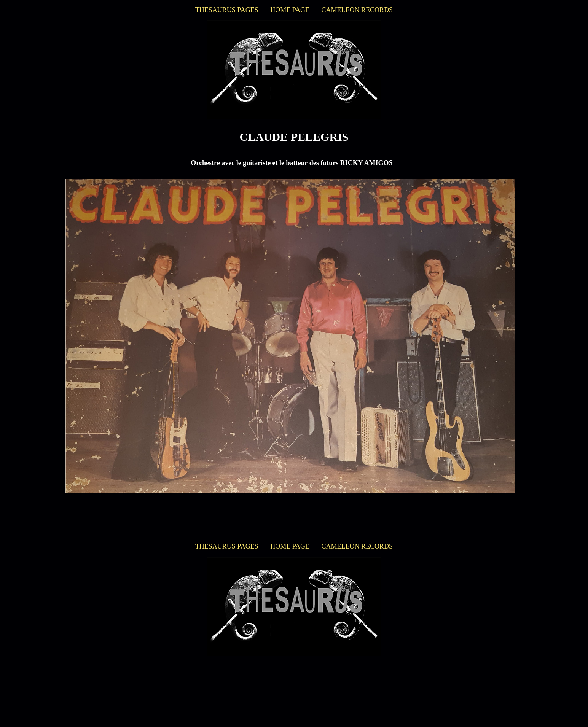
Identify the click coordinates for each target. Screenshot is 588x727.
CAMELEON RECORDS (357, 10)
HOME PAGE (290, 10)
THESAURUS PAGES (227, 10)
